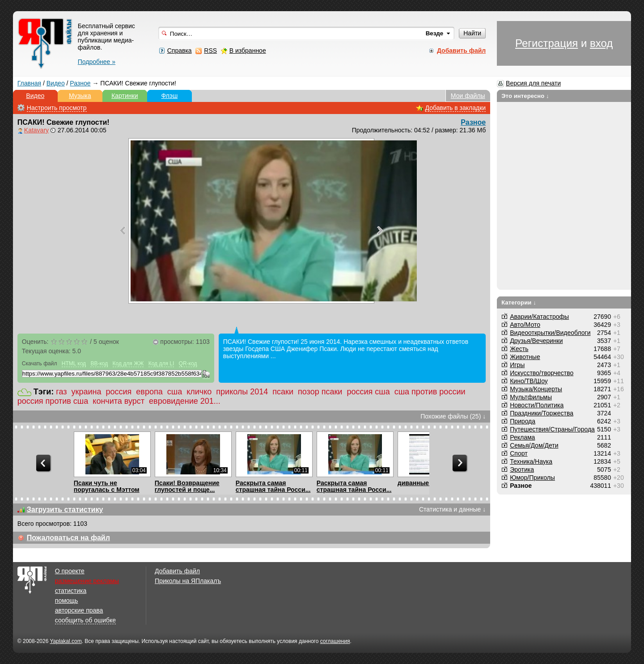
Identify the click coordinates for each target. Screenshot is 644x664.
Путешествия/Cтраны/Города (552, 429)
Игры (517, 365)
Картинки (125, 96)
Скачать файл (40, 364)
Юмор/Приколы (532, 478)
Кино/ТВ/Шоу (529, 381)
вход (601, 43)
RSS (210, 51)
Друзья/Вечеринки (536, 341)
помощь (67, 601)
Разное (80, 83)
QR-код (188, 364)
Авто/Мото (525, 325)
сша (175, 392)
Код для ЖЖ (128, 364)
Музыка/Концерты (536, 389)
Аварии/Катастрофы (539, 317)
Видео (56, 83)
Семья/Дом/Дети (534, 445)
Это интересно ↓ (525, 96)
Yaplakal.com (66, 641)
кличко (199, 392)
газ (61, 392)
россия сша (368, 392)
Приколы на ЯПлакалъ (188, 581)
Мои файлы (468, 96)
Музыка (80, 96)
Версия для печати (533, 83)
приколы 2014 (242, 392)
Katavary (36, 130)
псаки (283, 392)
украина (87, 392)
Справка (180, 51)
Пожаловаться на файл (68, 538)
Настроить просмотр (57, 108)
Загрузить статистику (65, 510)
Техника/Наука (531, 461)
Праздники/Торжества (542, 413)
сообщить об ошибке (85, 620)
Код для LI (161, 364)
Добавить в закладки (456, 108)
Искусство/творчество (542, 373)
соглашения (335, 641)
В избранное (248, 51)
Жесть (519, 349)
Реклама (522, 437)
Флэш (169, 96)
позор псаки (320, 392)
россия (119, 392)
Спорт (519, 453)
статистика (71, 591)
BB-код (99, 364)
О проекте (70, 571)
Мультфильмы (531, 397)
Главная (29, 83)
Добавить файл (177, 571)
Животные (525, 357)
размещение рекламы (87, 581)
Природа (523, 421)
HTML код (74, 364)
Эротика (522, 469)
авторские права (79, 610)
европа (149, 392)
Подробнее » (97, 62)
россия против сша (53, 401)
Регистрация (547, 43)
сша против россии (430, 392)
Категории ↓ (519, 302)
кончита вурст (119, 401)
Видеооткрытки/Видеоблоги (550, 333)
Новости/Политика (537, 405)
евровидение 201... (185, 401)
